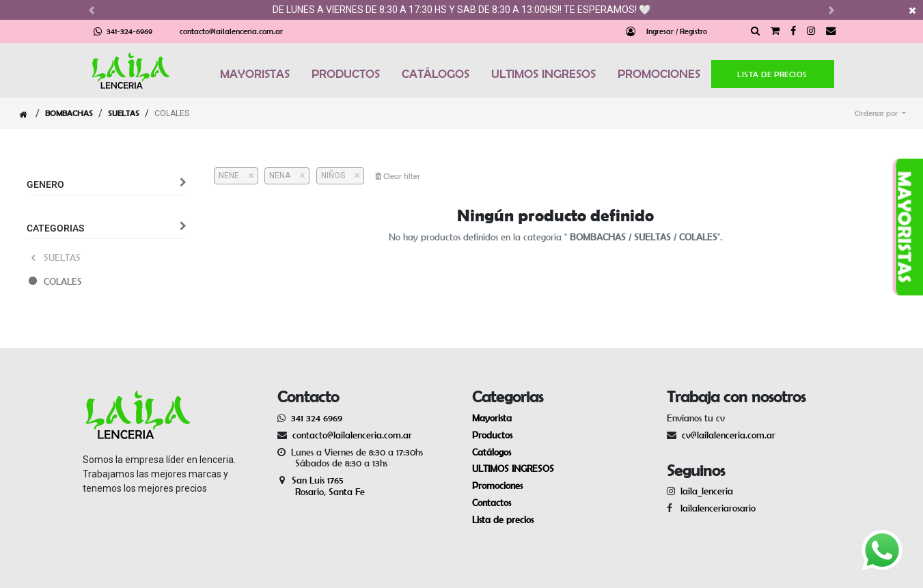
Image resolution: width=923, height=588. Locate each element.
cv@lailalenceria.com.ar (729, 435)
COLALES (63, 281)
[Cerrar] (246, 176)
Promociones (497, 486)
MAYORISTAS (255, 74)
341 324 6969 (317, 418)
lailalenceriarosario (715, 508)
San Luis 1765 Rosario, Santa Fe (321, 486)
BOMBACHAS (69, 113)
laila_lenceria (707, 491)
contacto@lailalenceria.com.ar (231, 31)
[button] (880, 113)
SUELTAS (124, 113)
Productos (492, 435)
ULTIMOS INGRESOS (543, 74)
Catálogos (492, 452)
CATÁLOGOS (436, 74)
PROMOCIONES (659, 74)
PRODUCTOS (346, 74)
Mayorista (492, 418)
